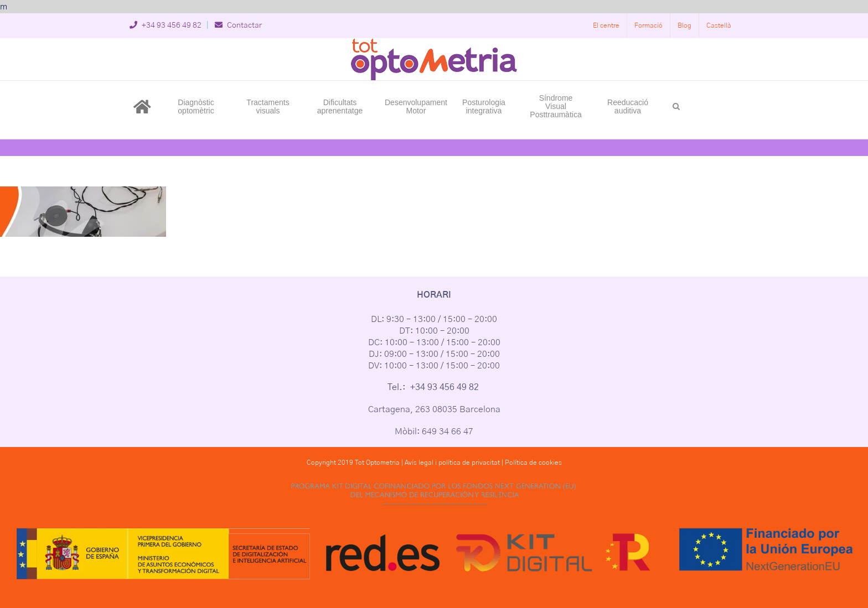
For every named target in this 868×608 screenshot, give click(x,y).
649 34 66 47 (448, 432)
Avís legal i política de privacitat (452, 463)
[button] (676, 106)
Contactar (238, 25)
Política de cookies (533, 463)
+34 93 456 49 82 (166, 25)
